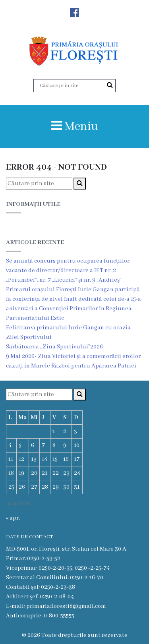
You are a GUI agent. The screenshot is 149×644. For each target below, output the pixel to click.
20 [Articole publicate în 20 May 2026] (34, 473)
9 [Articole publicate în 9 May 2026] (65, 445)
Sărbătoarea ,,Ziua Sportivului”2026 (54, 347)
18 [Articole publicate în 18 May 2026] (11, 473)
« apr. (13, 518)
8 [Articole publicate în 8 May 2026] (54, 445)
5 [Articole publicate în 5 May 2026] (20, 445)
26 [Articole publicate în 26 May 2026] (22, 487)
